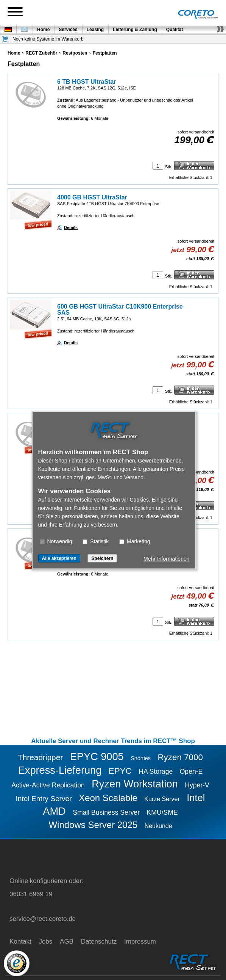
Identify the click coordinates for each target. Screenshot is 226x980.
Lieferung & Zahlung (135, 30)
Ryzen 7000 (180, 757)
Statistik (96, 541)
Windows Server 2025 (93, 825)
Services (68, 30)
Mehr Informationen (166, 558)
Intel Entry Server (44, 799)
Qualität (175, 30)
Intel (196, 798)
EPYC (120, 771)
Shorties (141, 758)
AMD (54, 811)
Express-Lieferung (60, 770)
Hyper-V (197, 785)
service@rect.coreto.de (43, 919)
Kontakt (20, 942)
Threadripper (40, 757)
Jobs (45, 942)
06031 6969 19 (31, 894)
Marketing (135, 541)
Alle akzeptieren (59, 558)
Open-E (191, 771)
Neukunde (158, 826)
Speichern (102, 558)
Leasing (95, 30)
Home (43, 30)
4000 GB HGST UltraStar (92, 197)
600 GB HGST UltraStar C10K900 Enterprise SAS (120, 310)
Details (71, 227)
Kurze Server (162, 799)
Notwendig (56, 541)
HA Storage (156, 771)
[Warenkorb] (5, 39)
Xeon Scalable (108, 798)
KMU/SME (162, 812)
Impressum (140, 942)
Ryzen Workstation (135, 784)
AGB (67, 942)
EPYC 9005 (97, 757)
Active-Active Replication (48, 785)
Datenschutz (99, 942)
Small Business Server (106, 812)
